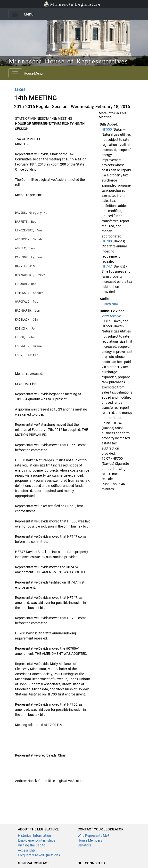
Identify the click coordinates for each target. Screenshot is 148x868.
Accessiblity (27, 850)
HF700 (107, 241)
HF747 (107, 266)
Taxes (20, 89)
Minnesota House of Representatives (68, 61)
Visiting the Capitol (32, 845)
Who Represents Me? (93, 836)
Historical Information (34, 836)
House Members (90, 840)
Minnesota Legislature (72, 4)
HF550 (107, 129)
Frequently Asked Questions (39, 855)
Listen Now (110, 304)
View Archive (111, 316)
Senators (84, 845)
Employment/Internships (37, 840)
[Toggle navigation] (15, 14)
